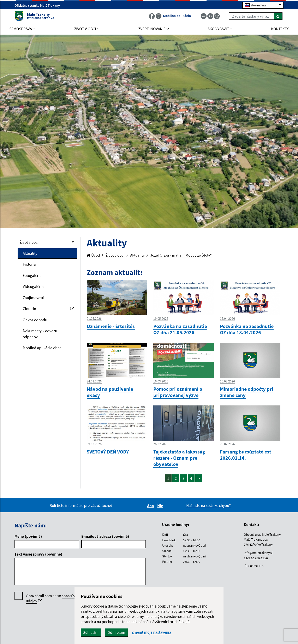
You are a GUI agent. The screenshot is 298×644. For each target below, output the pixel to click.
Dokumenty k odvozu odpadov (40, 334)
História (29, 264)
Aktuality (30, 253)
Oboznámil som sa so (63, 598)
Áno (151, 506)
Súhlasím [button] (91, 632)
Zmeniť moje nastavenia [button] (151, 632)
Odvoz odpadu (35, 320)
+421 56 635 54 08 (256, 558)
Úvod (93, 255)
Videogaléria (33, 286)
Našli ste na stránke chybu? (208, 505)
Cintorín (48, 309)
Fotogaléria (32, 275)
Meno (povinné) (28, 536)
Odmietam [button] (116, 632)
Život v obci (29, 242)
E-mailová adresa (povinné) (105, 536)
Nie (161, 506)
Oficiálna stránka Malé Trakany (39, 5)
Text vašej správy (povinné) (38, 554)
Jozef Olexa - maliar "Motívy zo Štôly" (181, 255)
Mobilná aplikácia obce (42, 348)
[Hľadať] (278, 16)
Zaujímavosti (34, 298)
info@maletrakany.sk (259, 553)
